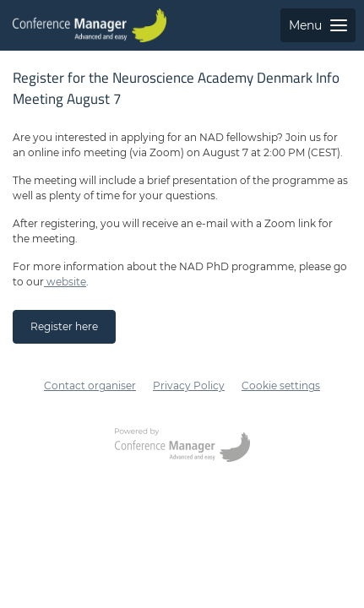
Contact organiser (90, 385)
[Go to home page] (90, 25)
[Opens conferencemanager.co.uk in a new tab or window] (182, 447)
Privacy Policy (189, 385)
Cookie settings (281, 385)
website (65, 282)
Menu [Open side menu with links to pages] (318, 25)
